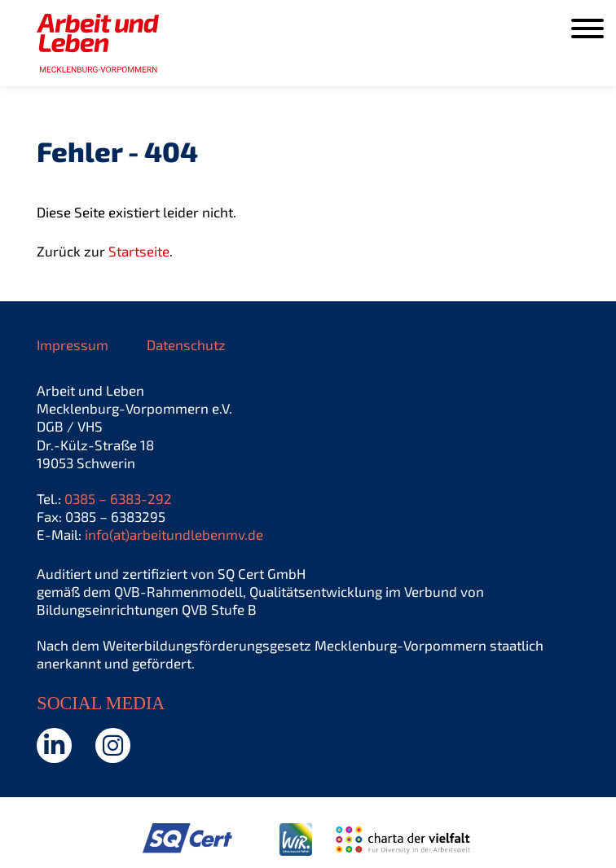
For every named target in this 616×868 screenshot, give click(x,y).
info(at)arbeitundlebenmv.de (174, 534)
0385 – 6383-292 (118, 498)
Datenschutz (186, 344)
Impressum (73, 344)
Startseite (139, 251)
